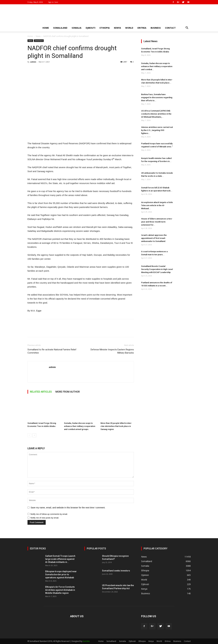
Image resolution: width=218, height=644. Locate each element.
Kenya (117, 28)
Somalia (77, 28)
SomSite (86, 641)
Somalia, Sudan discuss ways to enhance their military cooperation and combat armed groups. (80, 426)
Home (46, 28)
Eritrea (142, 28)
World (129, 28)
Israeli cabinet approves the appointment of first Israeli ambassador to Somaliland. (154, 238)
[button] (187, 28)
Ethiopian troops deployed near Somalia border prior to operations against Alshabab (61, 574)
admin (33, 62)
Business (156, 28)
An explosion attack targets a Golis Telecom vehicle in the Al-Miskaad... (157, 205)
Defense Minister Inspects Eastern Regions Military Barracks (112, 351)
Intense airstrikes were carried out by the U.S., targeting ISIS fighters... (157, 130)
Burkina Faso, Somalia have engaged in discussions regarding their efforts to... (157, 97)
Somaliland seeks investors (116, 571)
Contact (170, 28)
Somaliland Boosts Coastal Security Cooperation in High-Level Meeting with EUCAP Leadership (157, 269)
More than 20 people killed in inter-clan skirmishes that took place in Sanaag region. (116, 426)
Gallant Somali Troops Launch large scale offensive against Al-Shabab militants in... (60, 559)
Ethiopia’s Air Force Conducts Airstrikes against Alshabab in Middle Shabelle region (60, 590)
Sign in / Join (53, 2)
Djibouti (91, 28)
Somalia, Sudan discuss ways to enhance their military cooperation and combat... (157, 66)
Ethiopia (105, 28)
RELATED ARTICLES (41, 392)
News (38, 36)
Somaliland (60, 28)
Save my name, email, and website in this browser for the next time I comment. (68, 508)
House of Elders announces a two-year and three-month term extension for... (157, 222)
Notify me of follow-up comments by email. (49, 514)
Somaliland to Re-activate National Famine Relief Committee (52, 351)
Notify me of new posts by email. (45, 518)
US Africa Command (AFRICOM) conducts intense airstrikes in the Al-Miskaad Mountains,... (156, 114)
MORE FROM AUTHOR (68, 392)
